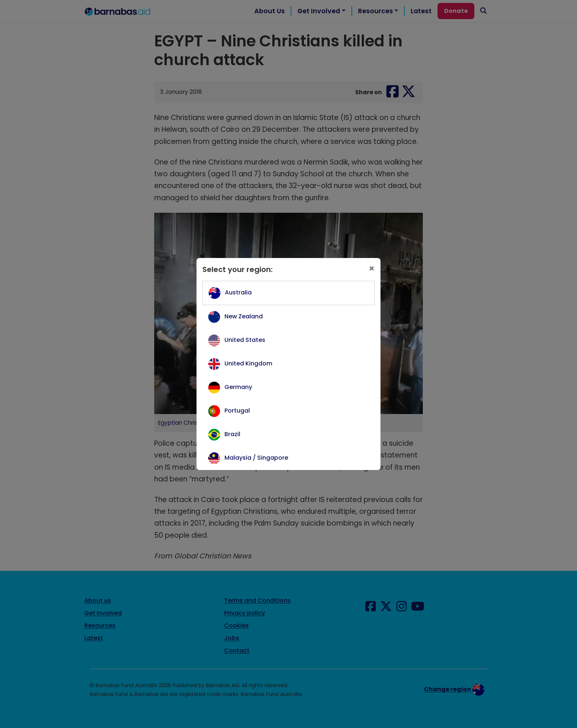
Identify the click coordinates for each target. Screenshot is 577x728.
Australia (238, 292)
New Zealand (244, 316)
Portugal (237, 411)
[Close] (372, 268)
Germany (238, 387)
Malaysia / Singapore (256, 458)
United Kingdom (248, 363)
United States (245, 340)
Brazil (232, 434)
